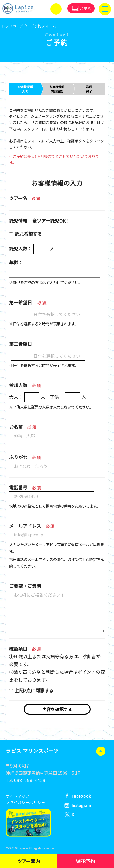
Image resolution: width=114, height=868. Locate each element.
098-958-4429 (30, 780)
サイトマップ (18, 796)
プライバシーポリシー (26, 802)
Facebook (81, 796)
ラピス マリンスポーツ (32, 751)
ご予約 (86, 8)
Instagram (81, 805)
